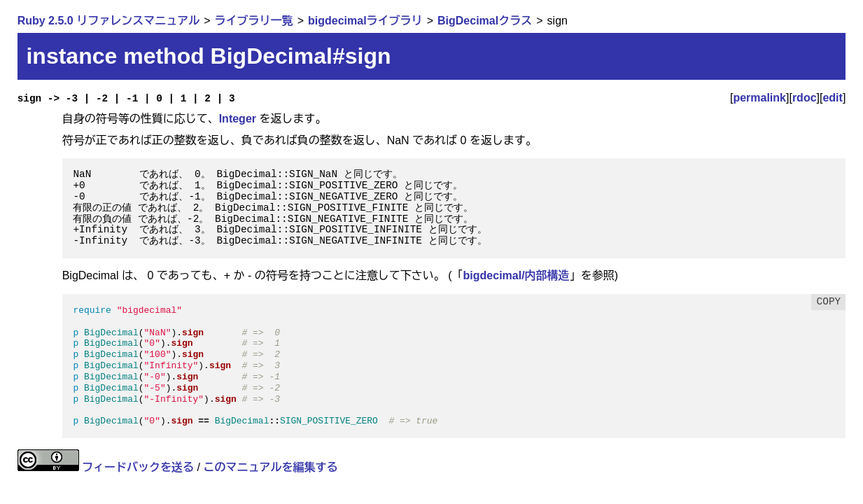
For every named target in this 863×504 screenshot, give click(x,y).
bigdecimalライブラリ (365, 21)
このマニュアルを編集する (270, 467)
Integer (238, 119)
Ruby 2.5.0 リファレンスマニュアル (108, 21)
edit (832, 98)
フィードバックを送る (138, 467)
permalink (759, 98)
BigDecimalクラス (485, 21)
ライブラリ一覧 (254, 21)
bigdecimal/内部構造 (517, 275)
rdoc (805, 98)
